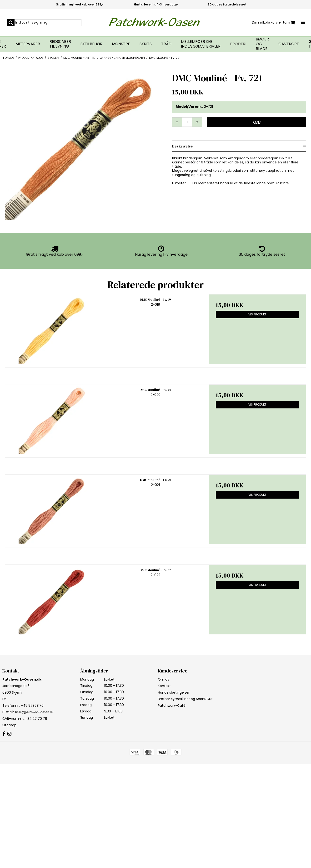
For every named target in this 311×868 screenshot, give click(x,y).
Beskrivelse (183, 146)
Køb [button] (257, 122)
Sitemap (9, 725)
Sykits (146, 44)
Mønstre (121, 44)
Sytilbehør (91, 44)
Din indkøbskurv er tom (273, 22)
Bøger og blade (262, 44)
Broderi (238, 44)
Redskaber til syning (60, 44)
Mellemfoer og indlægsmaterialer (201, 44)
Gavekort (289, 44)
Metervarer (28, 44)
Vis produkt (257, 314)
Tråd (166, 44)
